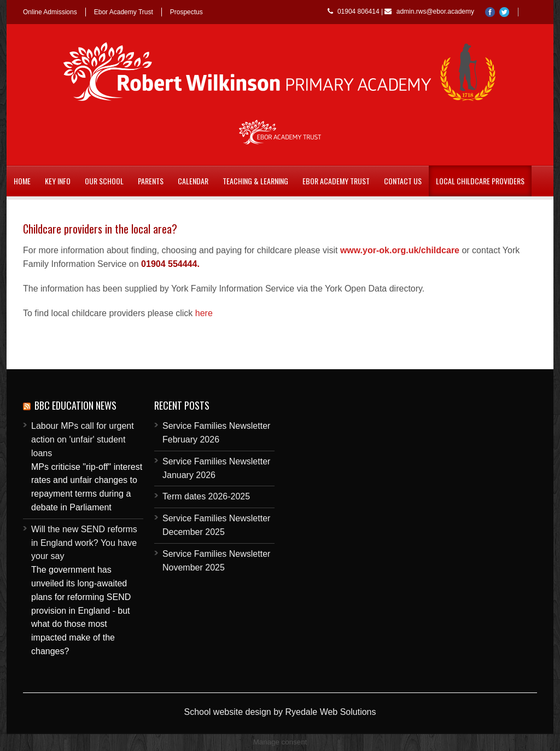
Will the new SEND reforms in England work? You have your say (84, 543)
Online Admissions (50, 12)
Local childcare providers (480, 181)
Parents (151, 181)
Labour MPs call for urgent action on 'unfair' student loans (83, 439)
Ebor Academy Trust (124, 12)
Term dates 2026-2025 (206, 496)
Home (22, 181)
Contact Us (403, 181)
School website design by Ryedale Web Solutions (280, 712)
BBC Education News (75, 405)
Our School (104, 181)
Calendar (193, 181)
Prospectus (186, 12)
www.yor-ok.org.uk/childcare (400, 250)
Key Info (58, 181)
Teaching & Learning (255, 181)
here (204, 313)
